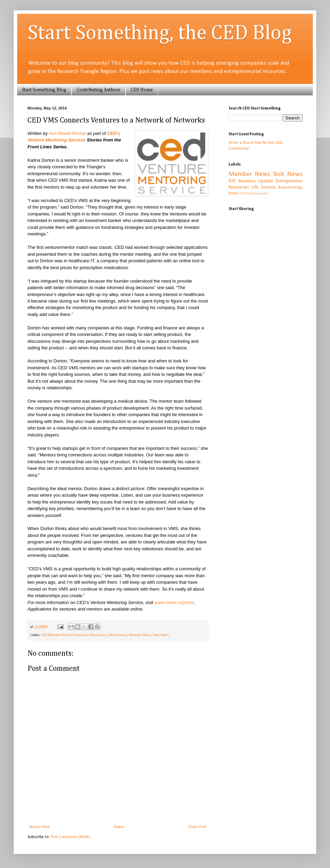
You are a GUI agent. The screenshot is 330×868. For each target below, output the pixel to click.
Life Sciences (118, 635)
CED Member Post (55, 635)
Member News (140, 635)
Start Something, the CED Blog (160, 33)
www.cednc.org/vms (174, 602)
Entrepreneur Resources (88, 635)
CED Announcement (254, 194)
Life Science (263, 187)
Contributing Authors (98, 90)
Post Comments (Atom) (70, 837)
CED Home (142, 90)
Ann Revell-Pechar (67, 133)
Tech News (161, 635)
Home (119, 827)
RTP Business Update (251, 181)
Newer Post (39, 827)
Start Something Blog (44, 90)
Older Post (197, 827)
